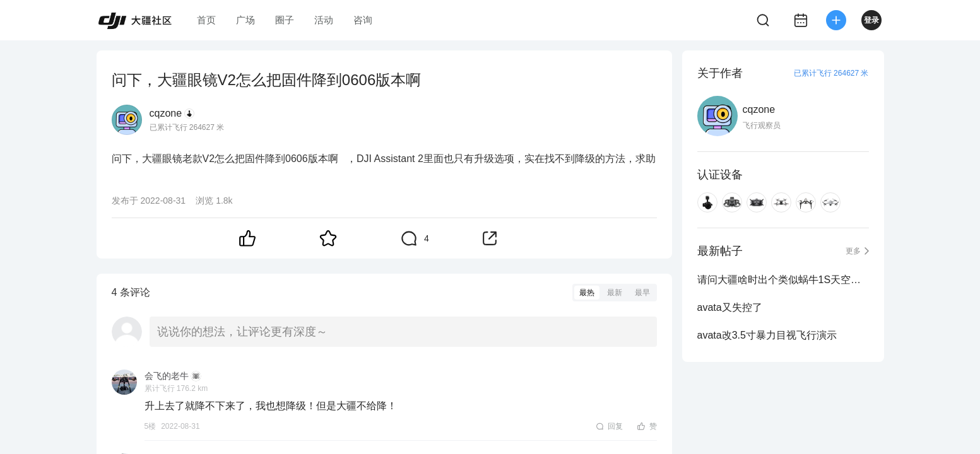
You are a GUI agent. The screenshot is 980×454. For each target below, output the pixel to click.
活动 (324, 20)
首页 (206, 20)
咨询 (363, 20)
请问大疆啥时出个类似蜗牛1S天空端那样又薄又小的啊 (783, 280)
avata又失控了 (730, 307)
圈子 (285, 20)
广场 (245, 20)
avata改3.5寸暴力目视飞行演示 (767, 335)
